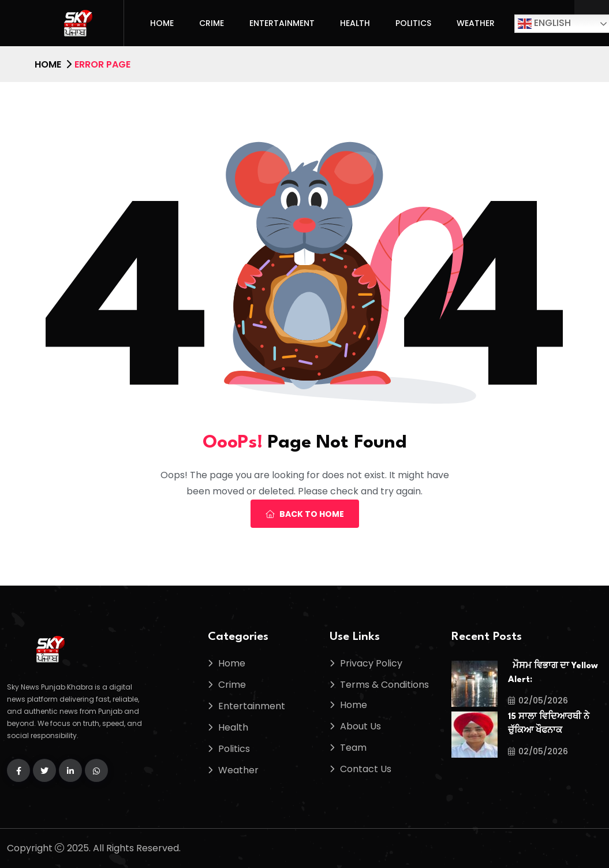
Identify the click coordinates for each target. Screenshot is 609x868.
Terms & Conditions (384, 685)
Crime (212, 23)
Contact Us (366, 769)
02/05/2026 (538, 701)
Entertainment (282, 23)
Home (162, 23)
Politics (413, 23)
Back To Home (305, 514)
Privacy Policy (371, 663)
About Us (360, 726)
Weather (476, 23)
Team (353, 748)
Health (355, 23)
